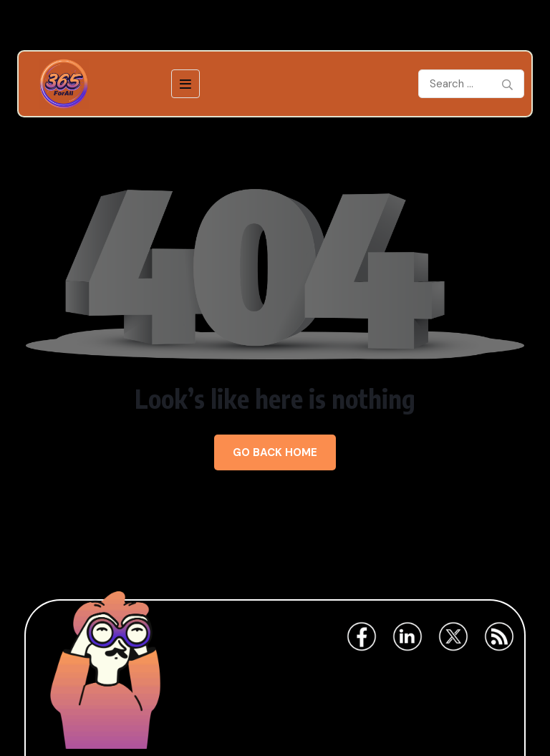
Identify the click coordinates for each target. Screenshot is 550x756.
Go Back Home (275, 452)
